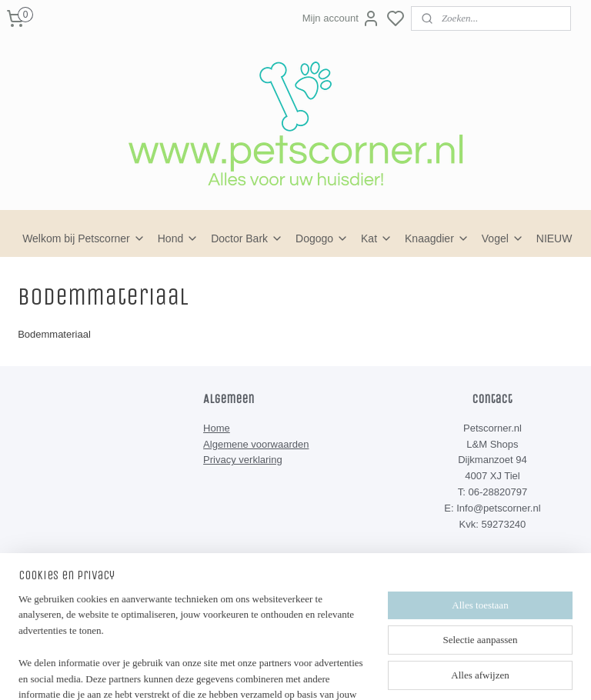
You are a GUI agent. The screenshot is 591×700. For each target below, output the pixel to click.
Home (217, 428)
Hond (178, 238)
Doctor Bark (247, 238)
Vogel (503, 238)
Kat (377, 238)
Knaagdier (437, 238)
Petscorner (240, 586)
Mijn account (341, 18)
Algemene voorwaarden (256, 444)
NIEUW (554, 238)
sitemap (338, 662)
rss (366, 662)
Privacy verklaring (243, 460)
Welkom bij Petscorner (84, 238)
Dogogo (322, 238)
